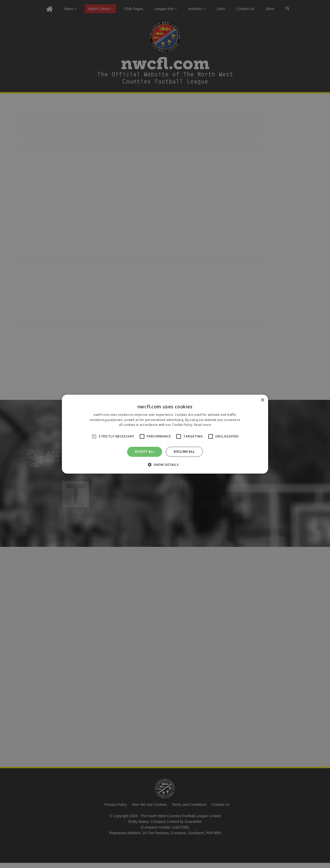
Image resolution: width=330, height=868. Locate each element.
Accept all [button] (145, 452)
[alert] (165, 434)
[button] (165, 465)
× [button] (262, 400)
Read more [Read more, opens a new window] (203, 425)
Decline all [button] (184, 452)
